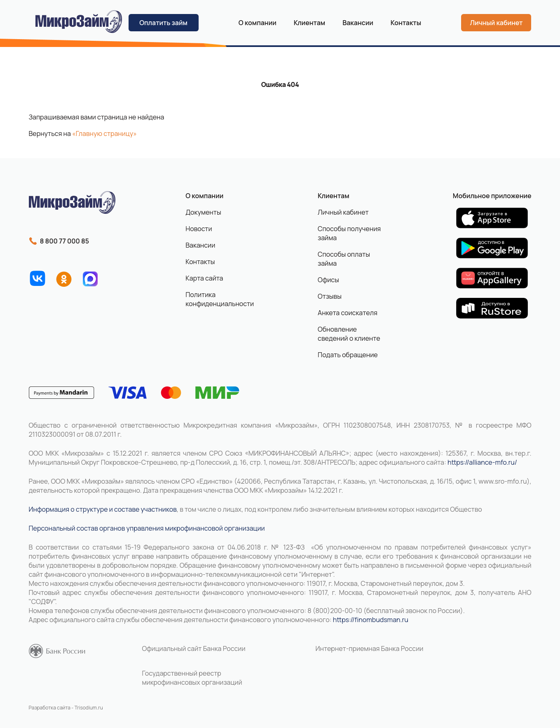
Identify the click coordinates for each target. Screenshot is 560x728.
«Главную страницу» (104, 133)
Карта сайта (204, 278)
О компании (258, 23)
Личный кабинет (496, 23)
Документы (203, 212)
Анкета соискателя (348, 313)
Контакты (406, 23)
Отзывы (330, 296)
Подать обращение (348, 355)
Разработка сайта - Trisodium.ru (66, 708)
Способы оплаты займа (344, 259)
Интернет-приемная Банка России (370, 648)
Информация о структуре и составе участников (103, 509)
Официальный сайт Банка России (194, 648)
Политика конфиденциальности (216, 299)
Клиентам (333, 196)
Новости (199, 229)
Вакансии (358, 23)
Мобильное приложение (492, 196)
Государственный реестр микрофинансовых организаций (192, 678)
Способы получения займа (349, 233)
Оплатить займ (163, 23)
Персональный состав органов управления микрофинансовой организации (147, 528)
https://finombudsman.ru (371, 620)
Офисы (328, 280)
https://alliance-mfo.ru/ (482, 462)
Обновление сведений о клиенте (349, 334)
